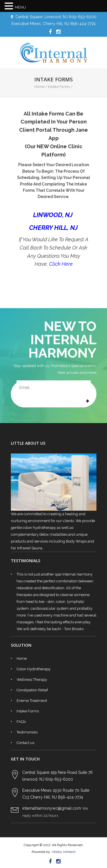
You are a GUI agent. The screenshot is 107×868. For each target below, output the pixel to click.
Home (40, 86)
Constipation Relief (32, 690)
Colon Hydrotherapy (34, 669)
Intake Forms (28, 711)
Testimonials (27, 732)
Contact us (25, 743)
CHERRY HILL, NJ (53, 228)
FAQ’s (21, 722)
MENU (20, 7)
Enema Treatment (32, 701)
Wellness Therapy (32, 680)
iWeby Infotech (63, 852)
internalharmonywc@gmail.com (52, 808)
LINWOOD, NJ (54, 215)
